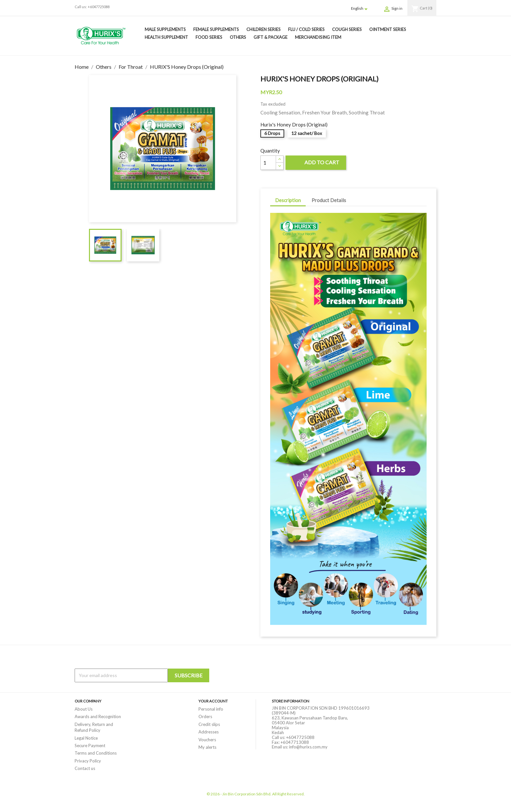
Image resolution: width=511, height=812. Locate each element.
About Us (84, 709)
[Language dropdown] (360, 9)
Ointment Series (388, 29)
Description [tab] (288, 200)
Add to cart (316, 163)
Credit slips (209, 724)
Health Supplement (166, 37)
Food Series (209, 37)
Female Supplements (216, 29)
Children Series (263, 29)
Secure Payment (90, 746)
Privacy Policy (88, 761)
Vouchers (207, 740)
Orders (205, 716)
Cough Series (347, 29)
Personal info (211, 709)
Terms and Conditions (96, 753)
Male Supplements (165, 29)
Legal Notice (86, 738)
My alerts (207, 747)
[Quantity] (268, 163)
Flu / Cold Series (306, 29)
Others (238, 37)
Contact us (85, 768)
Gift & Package (270, 37)
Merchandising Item (318, 37)
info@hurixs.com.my (308, 747)
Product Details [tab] (329, 200)
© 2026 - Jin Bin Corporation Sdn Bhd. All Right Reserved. (256, 794)
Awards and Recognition (98, 716)
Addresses (209, 732)
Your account (213, 701)
